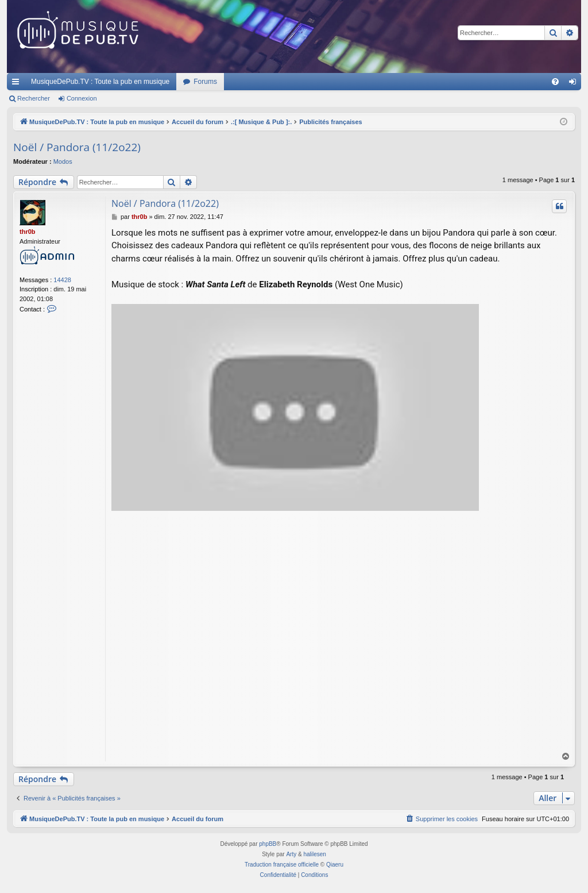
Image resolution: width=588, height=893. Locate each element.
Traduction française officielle (282, 865)
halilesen (314, 854)
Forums (205, 82)
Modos (63, 161)
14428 (62, 280)
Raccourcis (18, 84)
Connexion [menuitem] (575, 84)
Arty (291, 854)
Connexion (82, 98)
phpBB (268, 844)
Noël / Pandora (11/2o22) (77, 147)
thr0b (28, 232)
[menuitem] (555, 82)
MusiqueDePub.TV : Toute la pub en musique (100, 82)
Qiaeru (335, 865)
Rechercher (34, 98)
